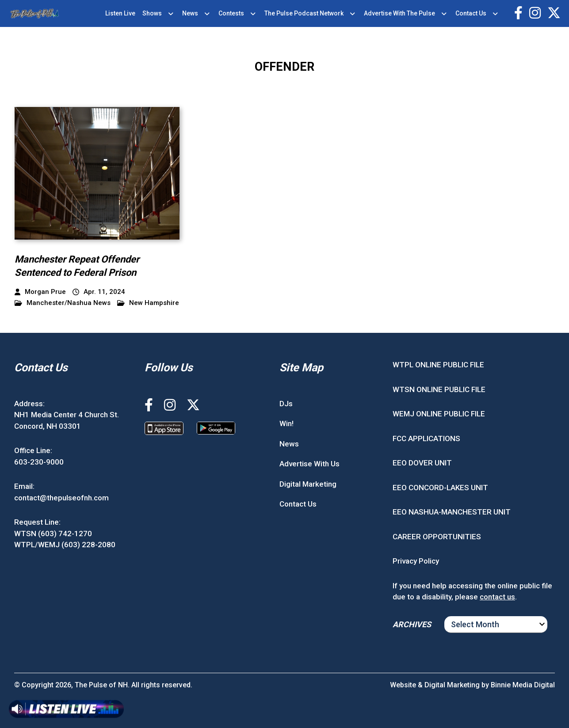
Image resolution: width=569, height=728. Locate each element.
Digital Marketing (308, 484)
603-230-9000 (39, 462)
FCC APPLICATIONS (426, 438)
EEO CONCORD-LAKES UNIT (440, 488)
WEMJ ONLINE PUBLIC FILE (439, 414)
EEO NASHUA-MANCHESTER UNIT (452, 512)
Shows (152, 13)
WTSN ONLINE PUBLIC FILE (439, 389)
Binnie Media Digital (523, 685)
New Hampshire (148, 303)
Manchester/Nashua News (63, 303)
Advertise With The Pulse (399, 13)
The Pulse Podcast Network (304, 13)
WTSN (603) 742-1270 (53, 534)
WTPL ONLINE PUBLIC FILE (438, 365)
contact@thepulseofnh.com (61, 498)
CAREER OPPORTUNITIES (437, 537)
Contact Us (471, 13)
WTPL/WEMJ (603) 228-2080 (65, 545)
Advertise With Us (309, 464)
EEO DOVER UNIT (422, 463)
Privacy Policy (416, 561)
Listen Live (120, 13)
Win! (286, 423)
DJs (286, 404)
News (190, 13)
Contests (231, 13)
